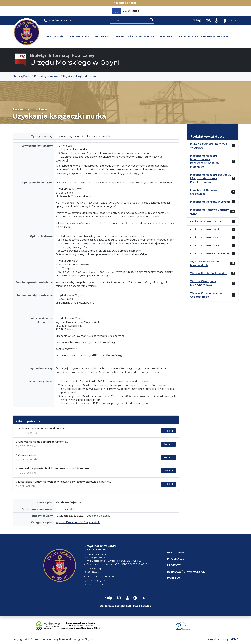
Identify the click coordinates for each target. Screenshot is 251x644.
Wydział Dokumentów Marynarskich (78, 522)
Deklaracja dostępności (115, 606)
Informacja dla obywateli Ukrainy (203, 36)
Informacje (79, 36)
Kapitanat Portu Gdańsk (206, 221)
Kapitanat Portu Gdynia (205, 230)
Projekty (101, 36)
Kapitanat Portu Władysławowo (211, 254)
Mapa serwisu (142, 606)
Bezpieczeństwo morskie (134, 36)
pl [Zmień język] (232, 20)
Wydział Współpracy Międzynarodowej (203, 283)
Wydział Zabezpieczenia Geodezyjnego (206, 295)
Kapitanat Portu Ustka (205, 246)
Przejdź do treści (125, 3)
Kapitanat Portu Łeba (204, 238)
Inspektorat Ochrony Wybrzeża (210, 202)
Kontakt (166, 36)
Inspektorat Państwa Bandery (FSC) (209, 212)
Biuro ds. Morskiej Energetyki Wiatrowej (209, 146)
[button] (197, 20)
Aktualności (55, 36)
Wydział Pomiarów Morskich (209, 273)
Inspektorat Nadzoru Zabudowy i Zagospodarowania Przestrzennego (211, 178)
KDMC (234, 639)
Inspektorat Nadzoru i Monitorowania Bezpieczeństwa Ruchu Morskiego (205, 161)
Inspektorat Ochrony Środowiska (204, 192)
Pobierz (168, 431)
